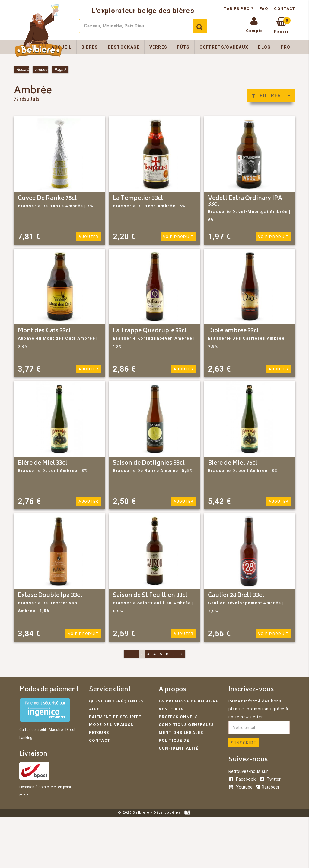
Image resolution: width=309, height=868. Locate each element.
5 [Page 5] (161, 654)
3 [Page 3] (148, 654)
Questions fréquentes (116, 701)
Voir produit (179, 237)
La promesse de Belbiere (188, 701)
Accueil (62, 47)
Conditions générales (186, 725)
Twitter (270, 779)
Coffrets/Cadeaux (224, 47)
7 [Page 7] (174, 654)
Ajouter (89, 237)
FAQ (264, 9)
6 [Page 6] (167, 654)
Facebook (243, 779)
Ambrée (42, 70)
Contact (285, 9)
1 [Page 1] (135, 654)
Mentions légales (181, 732)
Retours (99, 732)
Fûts (183, 47)
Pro (286, 47)
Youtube (241, 787)
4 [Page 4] (154, 654)
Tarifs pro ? (239, 9)
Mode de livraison (111, 725)
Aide (94, 709)
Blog (264, 47)
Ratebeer (268, 787)
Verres (158, 47)
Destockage (124, 47)
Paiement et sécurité (115, 717)
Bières (90, 47)
